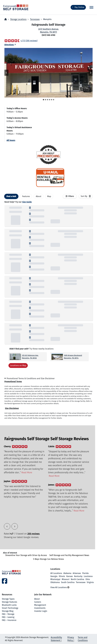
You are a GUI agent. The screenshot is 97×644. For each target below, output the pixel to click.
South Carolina (68, 582)
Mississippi (55, 579)
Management (40, 605)
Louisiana (88, 576)
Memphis (47, 19)
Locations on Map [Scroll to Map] (18, 365)
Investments (40, 608)
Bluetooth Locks (9, 605)
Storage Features (9, 602)
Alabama (67, 573)
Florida (85, 573)
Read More (27, 473)
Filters (71, 196)
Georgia (54, 576)
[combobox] (86, 196)
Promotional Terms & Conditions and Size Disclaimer (31, 378)
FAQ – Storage (8, 614)
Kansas (70, 576)
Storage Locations (18, 19)
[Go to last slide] (6, 73)
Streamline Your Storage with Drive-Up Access (26, 555)
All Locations (56, 573)
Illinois (62, 576)
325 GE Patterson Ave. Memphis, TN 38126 (30, 357)
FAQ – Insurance (9, 620)
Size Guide (27, 202)
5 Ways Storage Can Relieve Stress (48, 559)
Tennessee (35, 19)
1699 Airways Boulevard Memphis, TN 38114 (73, 357)
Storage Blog (8, 611)
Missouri (66, 579)
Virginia (90, 582)
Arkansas (77, 573)
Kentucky (78, 576)
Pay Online (78, 7)
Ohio (88, 579)
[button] (48, 73)
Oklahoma (55, 582)
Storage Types (8, 599)
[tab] (43, 100)
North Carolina (77, 579)
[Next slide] (91, 73)
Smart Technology (10, 608)
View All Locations (60, 587)
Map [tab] (49, 196)
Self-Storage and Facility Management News (69, 555)
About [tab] (38, 196)
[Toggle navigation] (91, 7)
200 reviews (33, 534)
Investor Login (41, 611)
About (37, 599)
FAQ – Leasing (8, 617)
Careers (38, 602)
